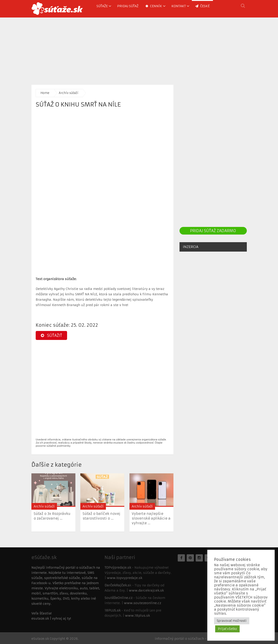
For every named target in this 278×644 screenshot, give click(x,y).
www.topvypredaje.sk (125, 578)
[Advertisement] (139, 49)
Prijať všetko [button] (227, 629)
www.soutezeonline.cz (142, 603)
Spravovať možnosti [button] (232, 621)
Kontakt (179, 6)
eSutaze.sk (40, 639)
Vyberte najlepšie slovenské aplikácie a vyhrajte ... (151, 518)
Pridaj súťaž (128, 6)
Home (45, 93)
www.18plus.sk (137, 616)
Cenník (154, 6)
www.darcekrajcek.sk (146, 590)
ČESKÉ (202, 6)
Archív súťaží (69, 93)
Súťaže (102, 6)
